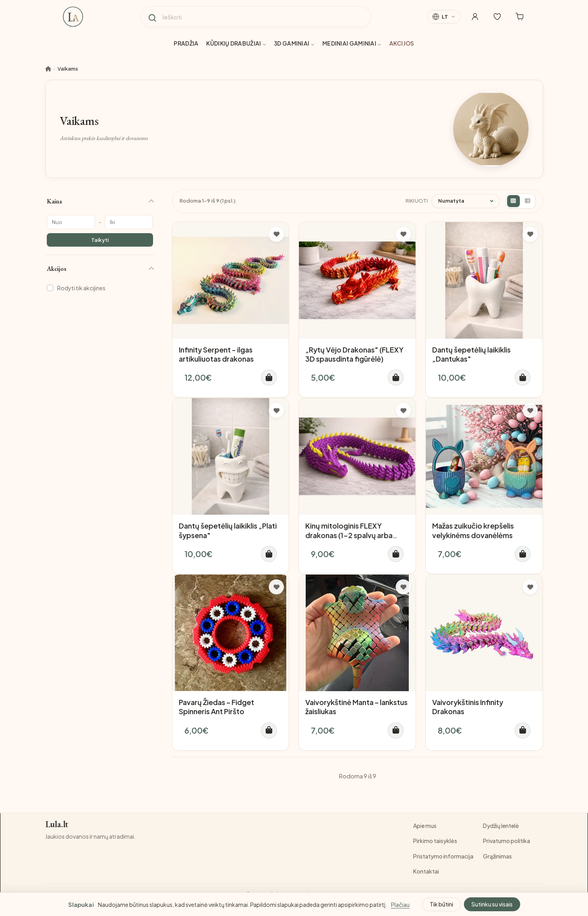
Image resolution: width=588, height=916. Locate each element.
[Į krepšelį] (269, 378)
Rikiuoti (417, 201)
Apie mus (425, 826)
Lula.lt (57, 824)
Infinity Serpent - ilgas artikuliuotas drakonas (216, 354)
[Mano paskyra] (475, 17)
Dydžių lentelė (501, 826)
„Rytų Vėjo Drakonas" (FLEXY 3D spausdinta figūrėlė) (354, 354)
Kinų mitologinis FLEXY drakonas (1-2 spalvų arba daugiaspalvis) (349, 535)
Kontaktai (426, 871)
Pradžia (186, 43)
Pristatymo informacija (443, 856)
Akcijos (402, 43)
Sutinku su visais (492, 904)
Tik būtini (441, 904)
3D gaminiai (294, 43)
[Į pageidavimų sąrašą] (276, 234)
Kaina (54, 201)
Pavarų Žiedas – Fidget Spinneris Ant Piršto (216, 707)
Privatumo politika (507, 841)
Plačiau (400, 905)
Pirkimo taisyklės (435, 841)
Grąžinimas (497, 856)
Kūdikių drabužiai (236, 43)
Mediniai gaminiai (352, 43)
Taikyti (100, 240)
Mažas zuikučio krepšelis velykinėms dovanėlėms (473, 530)
